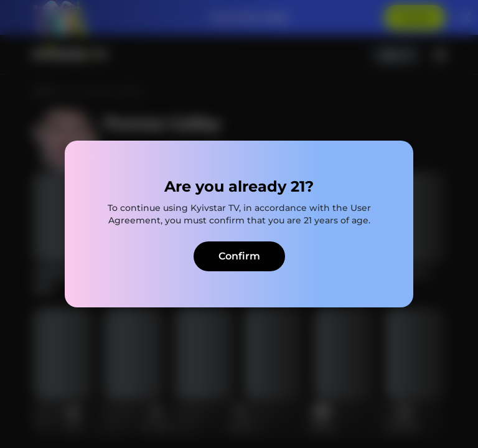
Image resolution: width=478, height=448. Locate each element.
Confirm (239, 256)
